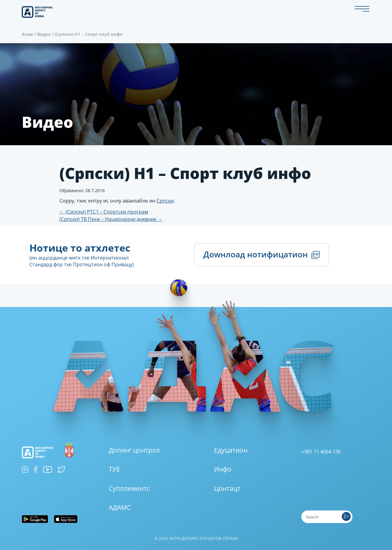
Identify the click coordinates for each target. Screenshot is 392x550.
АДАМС (120, 507)
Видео (44, 34)
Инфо (223, 469)
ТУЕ (114, 469)
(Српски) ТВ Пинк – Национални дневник (111, 219)
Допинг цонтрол (134, 450)
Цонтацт (227, 488)
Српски (165, 201)
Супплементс (129, 488)
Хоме (27, 34)
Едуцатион (231, 450)
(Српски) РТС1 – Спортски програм (104, 212)
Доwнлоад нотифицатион (262, 254)
